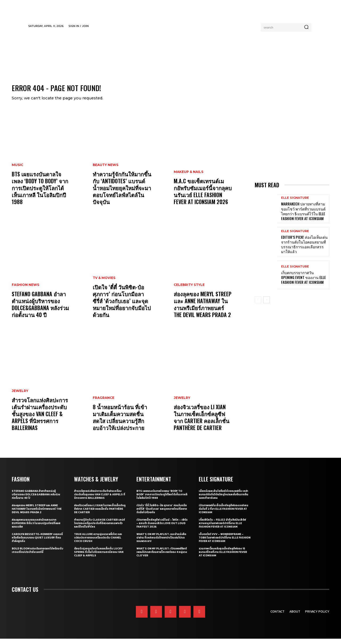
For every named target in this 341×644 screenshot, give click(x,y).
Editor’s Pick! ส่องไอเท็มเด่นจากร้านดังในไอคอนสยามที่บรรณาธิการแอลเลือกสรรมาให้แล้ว (304, 249)
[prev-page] (258, 305)
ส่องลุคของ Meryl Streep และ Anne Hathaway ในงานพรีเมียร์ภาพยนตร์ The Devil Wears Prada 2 (203, 310)
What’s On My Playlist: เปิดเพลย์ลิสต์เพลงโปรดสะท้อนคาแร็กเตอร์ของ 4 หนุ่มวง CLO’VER (162, 557)
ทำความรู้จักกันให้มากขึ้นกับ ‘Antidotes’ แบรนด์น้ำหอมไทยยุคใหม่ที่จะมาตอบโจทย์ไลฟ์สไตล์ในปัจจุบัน (122, 193)
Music (17, 170)
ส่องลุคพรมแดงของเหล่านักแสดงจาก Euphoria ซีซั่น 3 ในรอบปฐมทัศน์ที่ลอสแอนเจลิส (36, 528)
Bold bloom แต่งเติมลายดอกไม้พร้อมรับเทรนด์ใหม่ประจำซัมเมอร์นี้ (37, 556)
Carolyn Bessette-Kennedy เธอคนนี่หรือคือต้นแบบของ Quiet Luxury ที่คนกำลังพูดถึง (37, 543)
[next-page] (267, 305)
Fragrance (103, 403)
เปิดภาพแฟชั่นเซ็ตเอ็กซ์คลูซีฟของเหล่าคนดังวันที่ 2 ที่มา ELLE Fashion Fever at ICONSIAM (224, 514)
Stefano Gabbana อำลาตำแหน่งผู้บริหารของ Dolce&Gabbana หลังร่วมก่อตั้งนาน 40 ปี (40, 310)
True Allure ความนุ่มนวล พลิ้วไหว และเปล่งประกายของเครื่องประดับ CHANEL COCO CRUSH (98, 543)
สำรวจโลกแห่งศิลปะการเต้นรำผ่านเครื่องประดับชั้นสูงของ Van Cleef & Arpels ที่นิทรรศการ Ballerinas (40, 419)
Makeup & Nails (188, 177)
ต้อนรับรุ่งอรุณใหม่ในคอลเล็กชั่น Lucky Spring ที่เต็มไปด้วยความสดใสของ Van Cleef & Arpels (99, 557)
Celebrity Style (189, 290)
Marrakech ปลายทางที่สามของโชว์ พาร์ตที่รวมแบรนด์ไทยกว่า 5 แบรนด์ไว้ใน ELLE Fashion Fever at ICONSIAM (303, 216)
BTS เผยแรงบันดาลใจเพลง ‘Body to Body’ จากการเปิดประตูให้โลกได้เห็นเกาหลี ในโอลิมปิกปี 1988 (40, 193)
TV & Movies (104, 283)
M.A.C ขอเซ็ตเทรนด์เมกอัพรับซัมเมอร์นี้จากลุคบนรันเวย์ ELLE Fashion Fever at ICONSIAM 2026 (203, 197)
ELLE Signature (295, 203)
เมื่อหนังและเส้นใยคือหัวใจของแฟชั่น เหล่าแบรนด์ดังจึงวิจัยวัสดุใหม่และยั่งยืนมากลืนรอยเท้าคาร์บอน (224, 500)
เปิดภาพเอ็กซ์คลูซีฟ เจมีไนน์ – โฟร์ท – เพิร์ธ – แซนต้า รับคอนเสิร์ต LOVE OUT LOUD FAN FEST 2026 (162, 528)
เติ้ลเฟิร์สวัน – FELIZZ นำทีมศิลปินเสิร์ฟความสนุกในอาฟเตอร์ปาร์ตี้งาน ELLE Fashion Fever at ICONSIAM (222, 528)
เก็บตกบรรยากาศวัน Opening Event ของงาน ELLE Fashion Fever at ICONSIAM (303, 282)
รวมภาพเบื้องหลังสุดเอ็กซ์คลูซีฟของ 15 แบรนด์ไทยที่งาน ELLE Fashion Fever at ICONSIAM (223, 557)
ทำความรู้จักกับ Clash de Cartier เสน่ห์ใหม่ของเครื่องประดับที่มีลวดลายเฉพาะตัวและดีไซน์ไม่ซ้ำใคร (100, 528)
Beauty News (105, 170)
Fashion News (25, 290)
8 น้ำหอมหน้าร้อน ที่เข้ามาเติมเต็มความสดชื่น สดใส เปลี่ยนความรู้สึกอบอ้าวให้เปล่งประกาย (120, 423)
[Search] (306, 27)
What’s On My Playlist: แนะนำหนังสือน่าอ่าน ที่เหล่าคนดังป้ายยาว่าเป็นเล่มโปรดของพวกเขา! (161, 543)
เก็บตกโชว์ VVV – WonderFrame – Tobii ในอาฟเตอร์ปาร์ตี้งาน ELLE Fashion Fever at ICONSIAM (225, 543)
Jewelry (20, 396)
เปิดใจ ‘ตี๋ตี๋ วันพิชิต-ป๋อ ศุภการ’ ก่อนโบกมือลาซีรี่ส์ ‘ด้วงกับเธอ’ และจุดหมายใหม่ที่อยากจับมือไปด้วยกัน (122, 306)
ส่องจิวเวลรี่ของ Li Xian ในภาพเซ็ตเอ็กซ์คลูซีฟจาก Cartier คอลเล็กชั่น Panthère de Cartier (202, 423)
